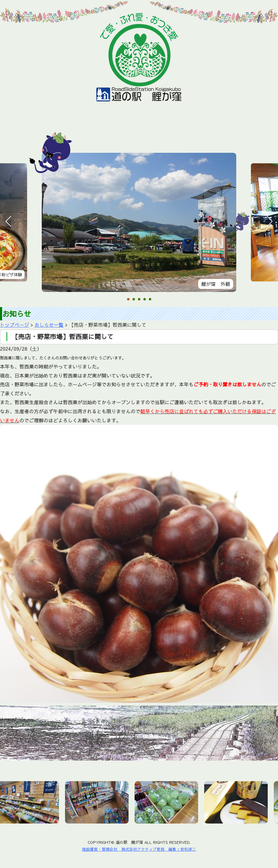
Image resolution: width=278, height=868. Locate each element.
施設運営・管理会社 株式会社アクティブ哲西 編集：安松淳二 (139, 849)
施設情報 (73, 130)
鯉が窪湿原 (143, 130)
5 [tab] (150, 300)
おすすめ (107, 130)
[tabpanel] (139, 222)
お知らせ (40, 130)
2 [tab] (134, 300)
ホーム (8, 130)
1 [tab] (128, 300)
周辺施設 (178, 130)
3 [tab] (139, 300)
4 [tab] (145, 300)
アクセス (212, 130)
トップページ (15, 325)
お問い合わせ (251, 130)
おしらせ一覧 (49, 325)
